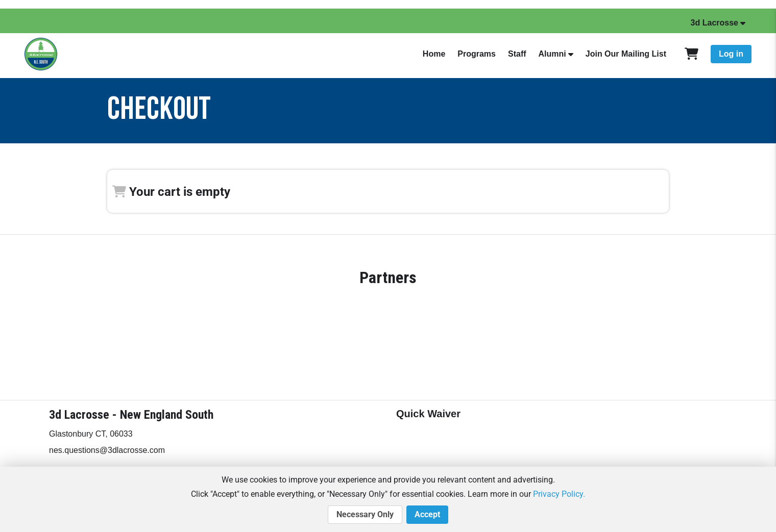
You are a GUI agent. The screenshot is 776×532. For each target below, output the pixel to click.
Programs (477, 54)
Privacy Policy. (559, 494)
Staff (517, 54)
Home (434, 54)
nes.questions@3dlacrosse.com (107, 450)
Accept (427, 515)
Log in (731, 54)
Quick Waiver (428, 414)
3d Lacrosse (714, 23)
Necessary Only (365, 515)
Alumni (552, 54)
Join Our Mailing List (626, 54)
